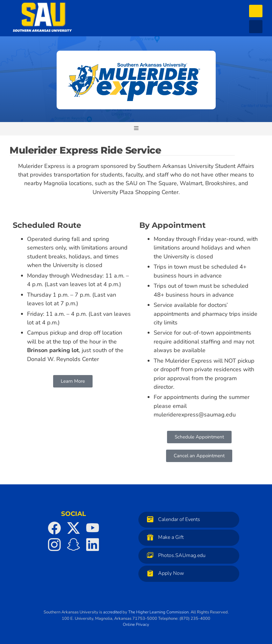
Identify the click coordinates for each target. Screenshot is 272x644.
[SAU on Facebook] (54, 528)
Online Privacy (136, 625)
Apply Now (164, 573)
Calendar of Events (172, 519)
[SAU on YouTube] (93, 528)
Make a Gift (164, 537)
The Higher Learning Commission (158, 612)
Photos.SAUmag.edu (175, 555)
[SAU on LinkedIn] (93, 545)
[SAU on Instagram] (54, 545)
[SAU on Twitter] (73, 528)
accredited (112, 612)
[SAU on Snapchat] (73, 545)
